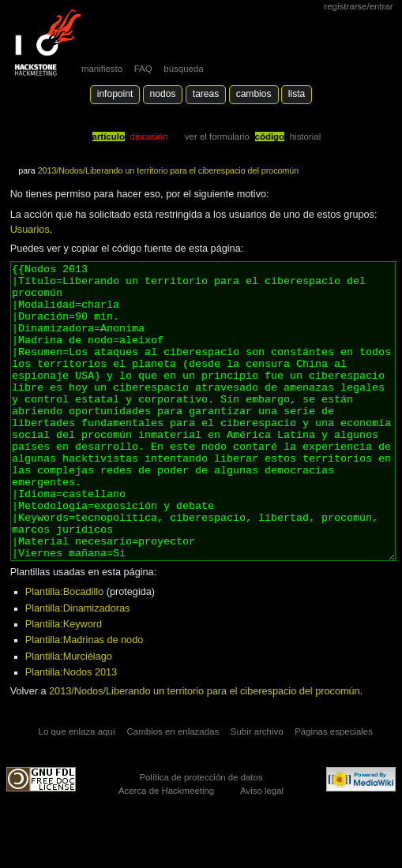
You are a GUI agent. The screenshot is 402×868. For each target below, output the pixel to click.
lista (297, 94)
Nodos (163, 94)
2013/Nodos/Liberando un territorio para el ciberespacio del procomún (169, 170)
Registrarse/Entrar (358, 6)
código (270, 137)
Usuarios (30, 230)
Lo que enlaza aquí (77, 791)
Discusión (149, 137)
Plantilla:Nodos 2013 (71, 731)
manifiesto (102, 69)
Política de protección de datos (201, 836)
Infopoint (115, 94)
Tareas (206, 94)
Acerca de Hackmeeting (166, 850)
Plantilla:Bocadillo (64, 651)
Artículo (109, 137)
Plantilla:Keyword (64, 683)
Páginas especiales (334, 791)
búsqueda (183, 69)
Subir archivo (257, 791)
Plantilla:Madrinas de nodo (85, 699)
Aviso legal (262, 850)
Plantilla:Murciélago (69, 716)
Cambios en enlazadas (173, 791)
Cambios (254, 94)
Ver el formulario (217, 137)
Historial (305, 137)
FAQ (143, 69)
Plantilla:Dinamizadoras (78, 668)
